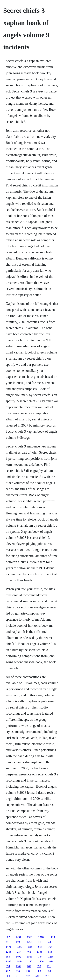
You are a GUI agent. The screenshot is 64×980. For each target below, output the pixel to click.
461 (29, 952)
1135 (40, 952)
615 (40, 947)
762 (28, 976)
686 (50, 952)
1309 (18, 966)
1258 (9, 952)
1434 (20, 961)
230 (50, 942)
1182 (8, 961)
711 (49, 966)
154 (40, 957)
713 (40, 942)
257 (19, 952)
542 (38, 976)
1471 (9, 947)
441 (8, 942)
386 (18, 971)
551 (18, 976)
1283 (20, 947)
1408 (18, 942)
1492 (18, 957)
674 (8, 966)
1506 (41, 961)
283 (47, 976)
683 (8, 957)
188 (28, 971)
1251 (30, 942)
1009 (38, 971)
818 (30, 947)
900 (8, 976)
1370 (30, 937)
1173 (52, 937)
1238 (51, 957)
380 (49, 971)
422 (8, 971)
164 (50, 947)
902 (8, 937)
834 (51, 961)
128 (30, 961)
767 (29, 966)
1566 (30, 957)
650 (39, 966)
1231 (18, 937)
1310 (41, 937)
